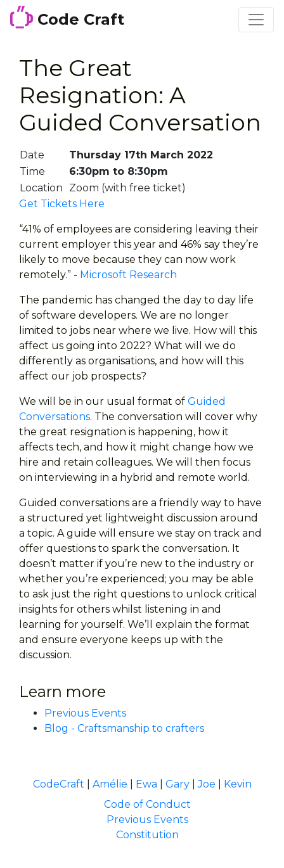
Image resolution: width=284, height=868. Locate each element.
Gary (177, 784)
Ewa (146, 784)
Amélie (110, 784)
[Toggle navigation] (256, 20)
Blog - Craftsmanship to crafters (124, 728)
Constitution (147, 835)
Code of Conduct (147, 804)
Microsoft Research (128, 275)
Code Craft (67, 17)
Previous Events (85, 713)
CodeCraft (59, 784)
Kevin (238, 784)
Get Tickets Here (62, 204)
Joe (207, 784)
